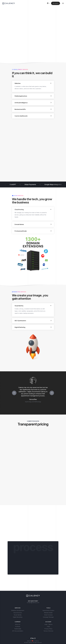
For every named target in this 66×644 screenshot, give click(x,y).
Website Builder (48, 613)
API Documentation (18, 631)
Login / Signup (48, 624)
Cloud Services (18, 613)
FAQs (48, 627)
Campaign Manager (48, 617)
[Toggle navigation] (63, 3)
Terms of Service (48, 631)
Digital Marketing (18, 617)
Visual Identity (18, 615)
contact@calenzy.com (33, 603)
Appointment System (48, 610)
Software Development (18, 610)
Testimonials (18, 629)
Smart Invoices (48, 615)
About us (18, 624)
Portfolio (18, 627)
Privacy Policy (48, 629)
